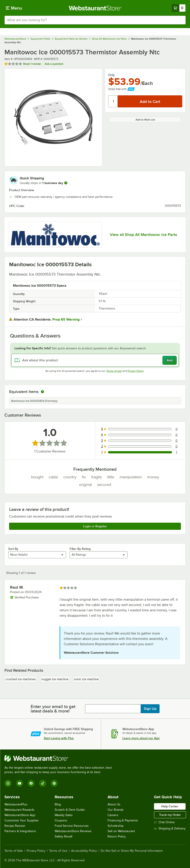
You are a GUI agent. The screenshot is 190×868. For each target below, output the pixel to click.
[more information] (66, 183)
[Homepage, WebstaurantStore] (95, 8)
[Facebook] (31, 783)
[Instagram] (8, 783)
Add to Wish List (145, 120)
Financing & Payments (123, 820)
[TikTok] (43, 783)
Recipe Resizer (15, 826)
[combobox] (95, 20)
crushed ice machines (21, 679)
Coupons (61, 820)
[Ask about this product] (95, 360)
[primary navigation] (14, 8)
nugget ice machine (55, 679)
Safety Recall (63, 836)
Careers (113, 815)
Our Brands (116, 810)
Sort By (13, 549)
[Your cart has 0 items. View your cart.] (179, 8)
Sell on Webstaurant (121, 831)
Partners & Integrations (20, 831)
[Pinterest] (54, 783)
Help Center (170, 806)
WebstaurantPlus (16, 804)
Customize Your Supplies (22, 820)
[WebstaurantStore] (60, 758)
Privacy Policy (136, 371)
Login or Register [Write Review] (95, 526)
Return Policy (117, 836)
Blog (58, 804)
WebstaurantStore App (20, 815)
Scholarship (116, 826)
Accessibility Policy (84, 851)
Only (111, 75)
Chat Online (164, 822)
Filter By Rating (80, 549)
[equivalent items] (42, 392)
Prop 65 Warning (66, 319)
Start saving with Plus (59, 738)
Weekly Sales (64, 815)
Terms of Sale (14, 851)
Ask (170, 360)
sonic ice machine (86, 679)
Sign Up (150, 709)
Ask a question (54, 64)
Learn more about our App (141, 738)
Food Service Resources (72, 826)
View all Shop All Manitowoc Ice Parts (143, 235)
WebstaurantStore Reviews (73, 831)
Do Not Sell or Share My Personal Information (132, 851)
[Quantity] (113, 101)
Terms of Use (114, 371)
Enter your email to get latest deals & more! (53, 709)
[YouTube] (20, 783)
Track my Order (170, 815)
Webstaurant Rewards (19, 810)
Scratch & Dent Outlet (70, 810)
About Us (114, 804)
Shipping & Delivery (170, 828)
